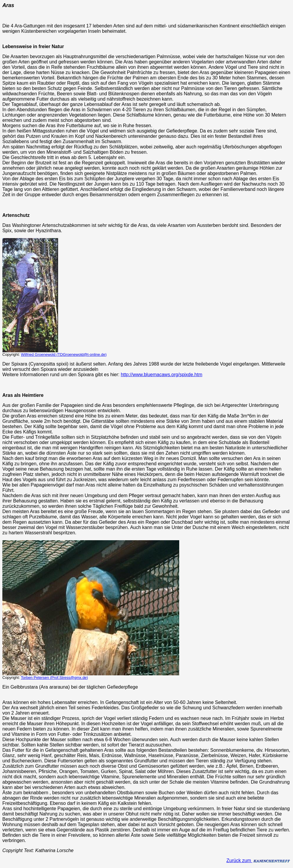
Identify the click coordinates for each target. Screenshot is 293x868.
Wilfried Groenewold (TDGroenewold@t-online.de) (64, 354)
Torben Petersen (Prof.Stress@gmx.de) (55, 678)
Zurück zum (259, 860)
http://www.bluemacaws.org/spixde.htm (162, 375)
